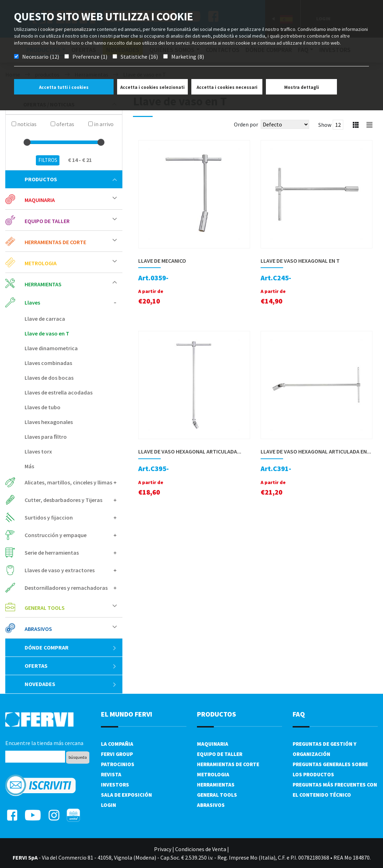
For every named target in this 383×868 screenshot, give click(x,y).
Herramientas (43, 284)
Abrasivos (38, 629)
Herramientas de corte (55, 242)
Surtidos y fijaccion (49, 517)
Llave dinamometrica (51, 348)
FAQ (299, 714)
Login (108, 805)
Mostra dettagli (302, 87)
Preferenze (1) (90, 57)
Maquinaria (40, 200)
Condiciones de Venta (201, 849)
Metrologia (41, 263)
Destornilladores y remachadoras (66, 588)
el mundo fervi (127, 714)
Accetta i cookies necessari (227, 87)
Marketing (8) (188, 57)
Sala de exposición (126, 795)
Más (29, 466)
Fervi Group (117, 754)
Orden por (246, 124)
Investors (115, 785)
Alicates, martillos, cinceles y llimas (68, 482)
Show (325, 125)
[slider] (27, 142)
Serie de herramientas (52, 553)
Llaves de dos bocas (49, 378)
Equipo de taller (47, 221)
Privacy (163, 849)
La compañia (117, 744)
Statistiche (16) (139, 57)
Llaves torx (38, 451)
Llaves (32, 302)
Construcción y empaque (56, 535)
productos (71, 179)
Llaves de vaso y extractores (60, 570)
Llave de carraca (45, 319)
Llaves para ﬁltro (46, 437)
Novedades (71, 684)
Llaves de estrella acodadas (59, 392)
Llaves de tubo (43, 407)
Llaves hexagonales (49, 422)
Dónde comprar (71, 647)
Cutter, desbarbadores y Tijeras (63, 500)
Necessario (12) (41, 57)
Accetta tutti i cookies (64, 87)
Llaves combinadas (48, 363)
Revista (111, 774)
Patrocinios (118, 764)
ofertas (71, 666)
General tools (45, 608)
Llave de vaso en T (47, 333)
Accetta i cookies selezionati (152, 87)
